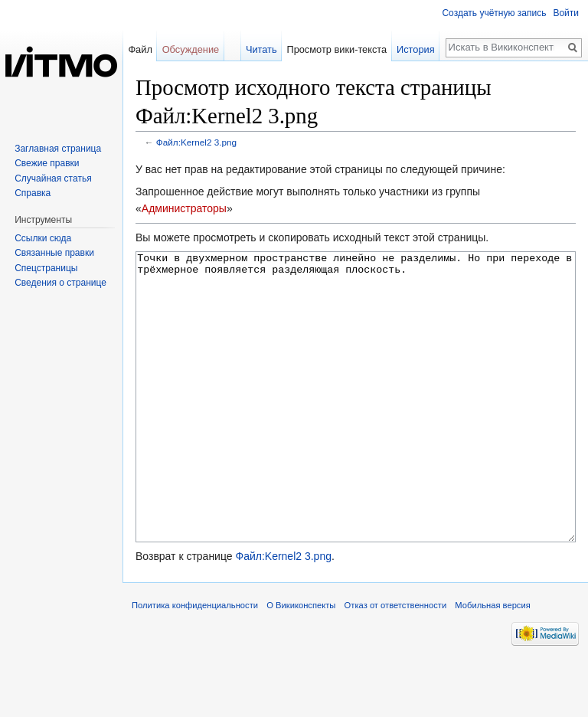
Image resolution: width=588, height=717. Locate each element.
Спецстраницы (46, 268)
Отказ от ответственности (396, 663)
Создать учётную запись (494, 13)
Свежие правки (47, 163)
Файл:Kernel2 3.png (196, 142)
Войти (566, 13)
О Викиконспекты (301, 663)
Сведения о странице (60, 283)
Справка (33, 193)
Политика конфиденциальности (195, 663)
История (416, 49)
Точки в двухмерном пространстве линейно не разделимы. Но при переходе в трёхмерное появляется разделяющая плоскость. (356, 426)
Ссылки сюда (43, 238)
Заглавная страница (58, 149)
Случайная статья (53, 178)
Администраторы (184, 208)
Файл (140, 49)
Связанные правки (54, 253)
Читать (261, 49)
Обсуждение (191, 49)
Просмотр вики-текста (336, 49)
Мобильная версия (492, 663)
